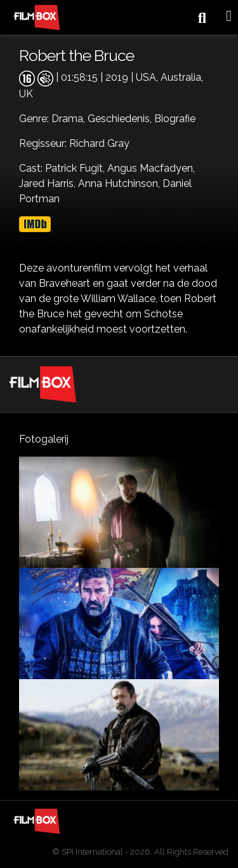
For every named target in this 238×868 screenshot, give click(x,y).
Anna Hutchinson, (120, 183)
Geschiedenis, (121, 119)
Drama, (69, 119)
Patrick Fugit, (76, 168)
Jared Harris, (49, 183)
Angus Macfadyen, (151, 168)
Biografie (175, 119)
